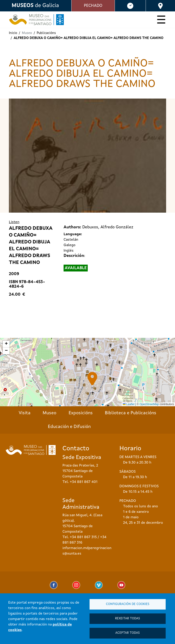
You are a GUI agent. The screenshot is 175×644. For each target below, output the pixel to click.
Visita (25, 413)
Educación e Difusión (69, 427)
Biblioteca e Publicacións (131, 413)
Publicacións (46, 33)
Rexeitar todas (127, 618)
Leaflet (129, 404)
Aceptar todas (127, 633)
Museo (49, 413)
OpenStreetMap (149, 404)
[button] (92, 379)
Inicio (13, 33)
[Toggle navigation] (161, 21)
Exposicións (81, 413)
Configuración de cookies (128, 603)
